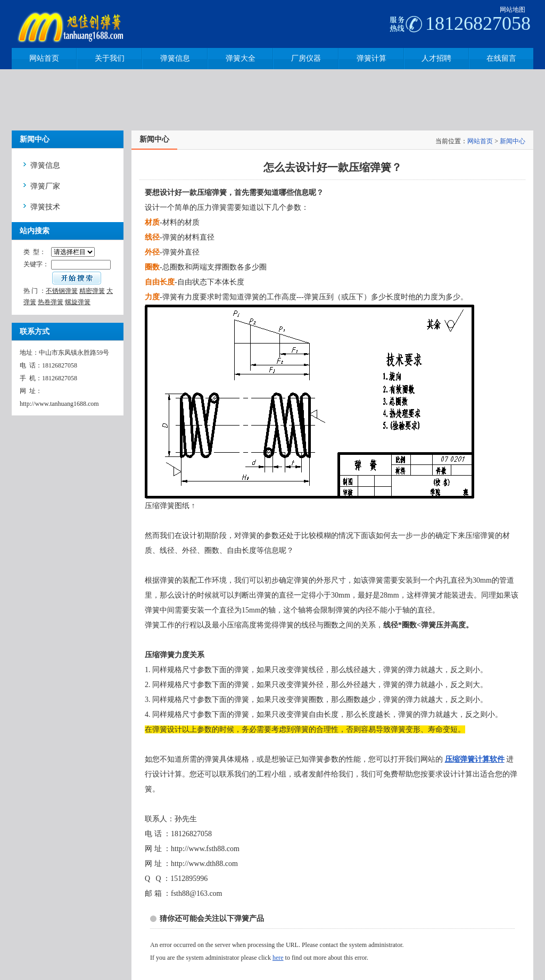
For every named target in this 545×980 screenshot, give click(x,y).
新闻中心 (513, 141)
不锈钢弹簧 (62, 291)
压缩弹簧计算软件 (475, 759)
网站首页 (480, 141)
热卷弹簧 (51, 302)
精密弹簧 (92, 291)
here (278, 958)
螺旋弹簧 (78, 302)
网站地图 (513, 10)
